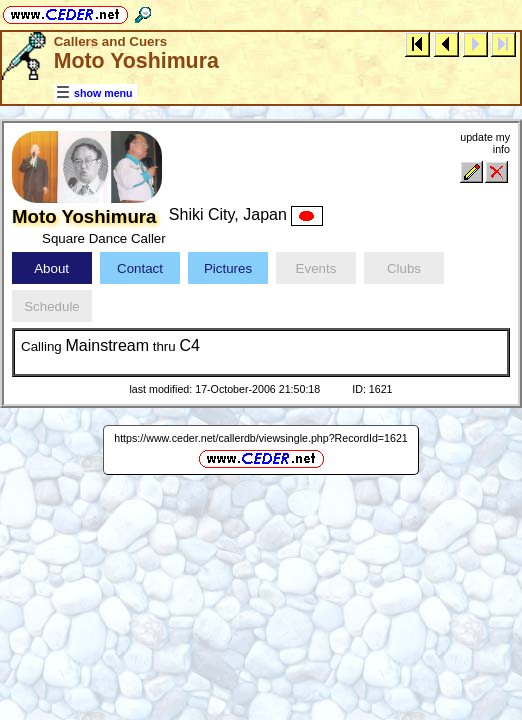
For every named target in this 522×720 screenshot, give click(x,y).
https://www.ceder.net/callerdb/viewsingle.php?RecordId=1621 (261, 438)
